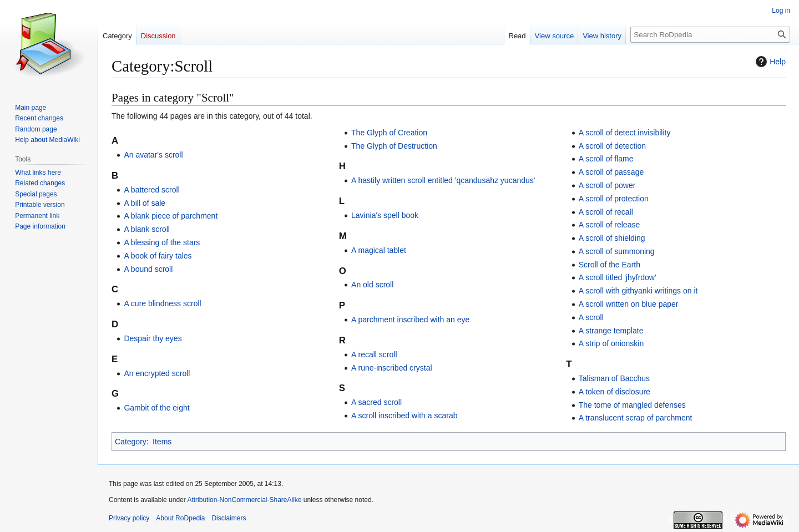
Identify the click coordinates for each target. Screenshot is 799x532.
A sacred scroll (376, 402)
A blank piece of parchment (171, 216)
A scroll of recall (606, 212)
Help (769, 62)
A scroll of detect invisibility (625, 133)
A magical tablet (379, 250)
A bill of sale (145, 203)
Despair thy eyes (153, 338)
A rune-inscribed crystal (392, 368)
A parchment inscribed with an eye (410, 320)
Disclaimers (229, 518)
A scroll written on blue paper (629, 304)
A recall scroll (374, 354)
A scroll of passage (611, 172)
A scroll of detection (612, 146)
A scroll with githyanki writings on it (638, 291)
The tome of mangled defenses (632, 405)
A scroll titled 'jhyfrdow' (618, 277)
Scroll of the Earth (610, 265)
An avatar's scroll (153, 155)
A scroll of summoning (617, 251)
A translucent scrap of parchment (636, 418)
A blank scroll (146, 229)
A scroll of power (607, 185)
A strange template (611, 331)
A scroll (591, 317)
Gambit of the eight (156, 408)
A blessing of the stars (162, 242)
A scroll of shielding (612, 238)
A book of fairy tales (158, 256)
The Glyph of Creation (389, 133)
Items (162, 442)
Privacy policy (129, 518)
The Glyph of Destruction (394, 146)
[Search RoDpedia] (710, 35)
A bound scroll (148, 269)
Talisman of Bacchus (614, 378)
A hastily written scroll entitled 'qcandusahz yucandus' (443, 180)
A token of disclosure (615, 392)
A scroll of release (610, 225)
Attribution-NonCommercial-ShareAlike (244, 500)
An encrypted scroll (157, 373)
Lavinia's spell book (385, 215)
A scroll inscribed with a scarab (404, 416)
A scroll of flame (606, 159)
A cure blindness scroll (162, 303)
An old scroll (372, 285)
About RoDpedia (180, 518)
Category (131, 442)
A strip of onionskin (611, 343)
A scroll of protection (614, 199)
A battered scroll (151, 190)
